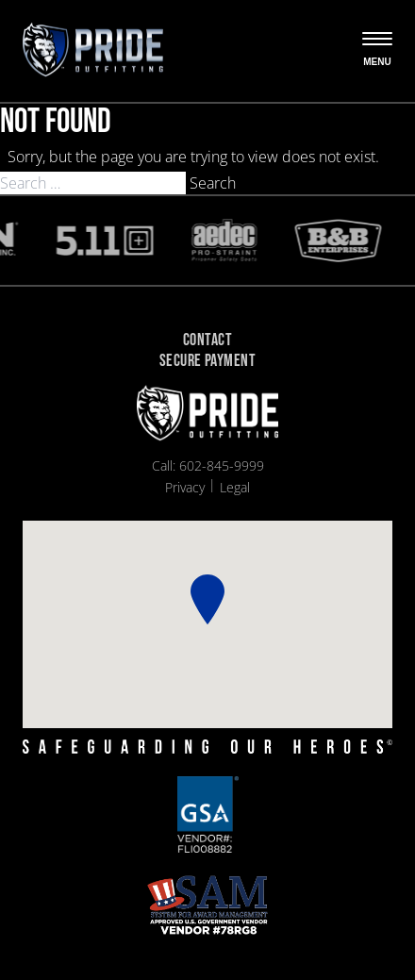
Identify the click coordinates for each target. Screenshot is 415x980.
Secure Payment (207, 362)
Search (213, 183)
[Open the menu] (377, 51)
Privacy (185, 487)
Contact (207, 341)
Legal (235, 487)
